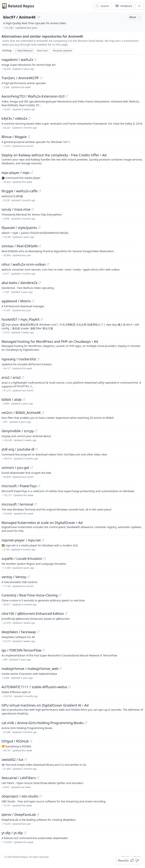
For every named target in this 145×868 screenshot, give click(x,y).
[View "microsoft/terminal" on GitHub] (35, 504)
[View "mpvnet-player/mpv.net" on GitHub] (43, 540)
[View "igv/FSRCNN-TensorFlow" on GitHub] (44, 650)
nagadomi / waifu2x (17, 60)
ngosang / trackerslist (19, 359)
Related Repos (21, 6)
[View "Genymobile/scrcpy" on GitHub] (36, 431)
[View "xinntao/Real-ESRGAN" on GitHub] (40, 246)
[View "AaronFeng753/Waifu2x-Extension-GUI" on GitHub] (67, 96)
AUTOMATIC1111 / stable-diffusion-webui (34, 687)
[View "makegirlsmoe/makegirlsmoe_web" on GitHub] (61, 669)
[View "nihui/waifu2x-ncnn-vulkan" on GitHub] (48, 264)
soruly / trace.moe (16, 209)
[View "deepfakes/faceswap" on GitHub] (38, 632)
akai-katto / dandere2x (19, 283)
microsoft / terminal (17, 504)
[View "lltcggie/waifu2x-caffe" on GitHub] (40, 191)
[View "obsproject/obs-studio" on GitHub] (41, 796)
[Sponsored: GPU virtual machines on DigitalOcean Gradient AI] (72, 709)
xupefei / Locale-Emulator (22, 558)
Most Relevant (24, 51)
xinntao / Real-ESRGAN (20, 246)
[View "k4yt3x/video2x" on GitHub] (30, 118)
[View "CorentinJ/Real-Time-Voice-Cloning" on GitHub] (60, 595)
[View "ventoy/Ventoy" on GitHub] (29, 577)
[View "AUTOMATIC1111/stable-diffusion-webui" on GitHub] (69, 687)
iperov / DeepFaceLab (19, 814)
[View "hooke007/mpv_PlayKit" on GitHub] (42, 319)
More (135, 17)
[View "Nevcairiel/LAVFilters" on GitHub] (38, 778)
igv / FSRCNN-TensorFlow (21, 650)
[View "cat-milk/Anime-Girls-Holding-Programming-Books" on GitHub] (86, 723)
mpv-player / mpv (15, 173)
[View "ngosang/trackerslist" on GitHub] (38, 359)
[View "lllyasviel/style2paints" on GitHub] (39, 228)
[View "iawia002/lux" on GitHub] (26, 759)
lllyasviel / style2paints (19, 228)
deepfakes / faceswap (19, 632)
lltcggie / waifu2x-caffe (20, 191)
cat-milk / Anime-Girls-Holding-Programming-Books (43, 723)
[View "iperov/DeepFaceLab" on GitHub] (38, 814)
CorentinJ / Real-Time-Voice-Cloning (30, 595)
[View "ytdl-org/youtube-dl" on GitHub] (37, 449)
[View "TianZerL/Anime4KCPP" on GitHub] (41, 78)
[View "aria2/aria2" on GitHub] (23, 377)
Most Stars (43, 51)
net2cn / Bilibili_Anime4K (21, 413)
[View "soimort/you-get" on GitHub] (32, 468)
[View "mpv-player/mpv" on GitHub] (32, 173)
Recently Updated (62, 51)
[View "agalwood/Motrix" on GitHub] (33, 301)
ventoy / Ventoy (14, 577)
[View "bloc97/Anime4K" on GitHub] (39, 17)
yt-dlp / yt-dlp (12, 833)
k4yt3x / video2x (14, 118)
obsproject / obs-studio (20, 796)
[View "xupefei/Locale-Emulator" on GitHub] (45, 558)
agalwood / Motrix (16, 301)
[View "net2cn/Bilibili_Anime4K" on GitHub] (43, 413)
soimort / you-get (15, 468)
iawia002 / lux (12, 759)
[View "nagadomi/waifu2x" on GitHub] (35, 60)
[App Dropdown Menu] (139, 6)
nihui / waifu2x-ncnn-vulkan (24, 264)
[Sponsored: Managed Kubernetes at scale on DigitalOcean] (72, 526)
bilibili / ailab (12, 399)
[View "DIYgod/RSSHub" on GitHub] (31, 741)
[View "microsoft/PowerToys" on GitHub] (39, 486)
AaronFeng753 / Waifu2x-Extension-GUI (33, 96)
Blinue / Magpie (14, 137)
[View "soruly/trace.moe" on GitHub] (33, 209)
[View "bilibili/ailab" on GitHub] (24, 399)
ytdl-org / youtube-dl (18, 449)
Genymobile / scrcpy (18, 431)
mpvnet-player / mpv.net (21, 540)
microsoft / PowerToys (19, 486)
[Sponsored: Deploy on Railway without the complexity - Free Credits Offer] (72, 159)
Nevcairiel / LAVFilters (19, 778)
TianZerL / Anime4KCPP (20, 78)
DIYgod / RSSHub (15, 741)
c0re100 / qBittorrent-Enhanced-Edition (33, 614)
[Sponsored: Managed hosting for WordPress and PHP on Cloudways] (72, 345)
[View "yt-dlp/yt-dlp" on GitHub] (25, 833)
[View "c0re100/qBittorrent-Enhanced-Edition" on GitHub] (66, 614)
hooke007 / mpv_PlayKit (20, 319)
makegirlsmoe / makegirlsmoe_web (30, 669)
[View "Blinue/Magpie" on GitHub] (29, 137)
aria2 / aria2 (11, 377)
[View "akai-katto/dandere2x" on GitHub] (40, 283)
